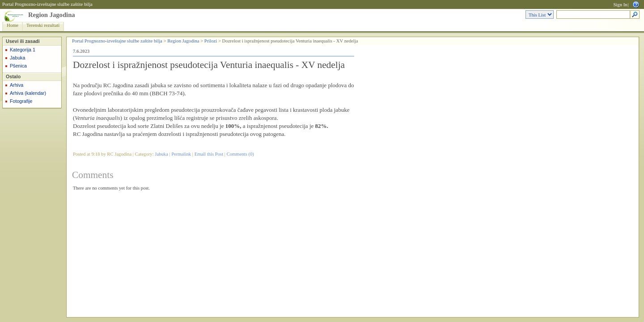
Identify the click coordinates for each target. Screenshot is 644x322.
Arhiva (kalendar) (28, 93)
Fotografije (21, 101)
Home (13, 25)
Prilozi (211, 41)
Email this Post (209, 154)
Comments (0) (240, 154)
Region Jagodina (52, 15)
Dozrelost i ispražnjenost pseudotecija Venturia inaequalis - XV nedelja (209, 65)
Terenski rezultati (43, 25)
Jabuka (17, 58)
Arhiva (17, 85)
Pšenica (18, 66)
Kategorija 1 (23, 50)
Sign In (620, 5)
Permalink (181, 154)
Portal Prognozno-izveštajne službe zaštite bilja (47, 4)
